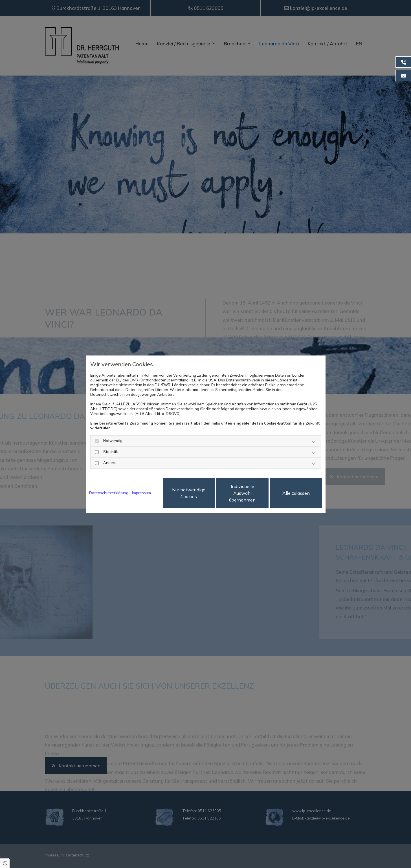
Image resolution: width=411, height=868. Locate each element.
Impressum (141, 493)
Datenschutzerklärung (109, 493)
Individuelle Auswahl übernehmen (242, 493)
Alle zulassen (296, 493)
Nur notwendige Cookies (189, 493)
